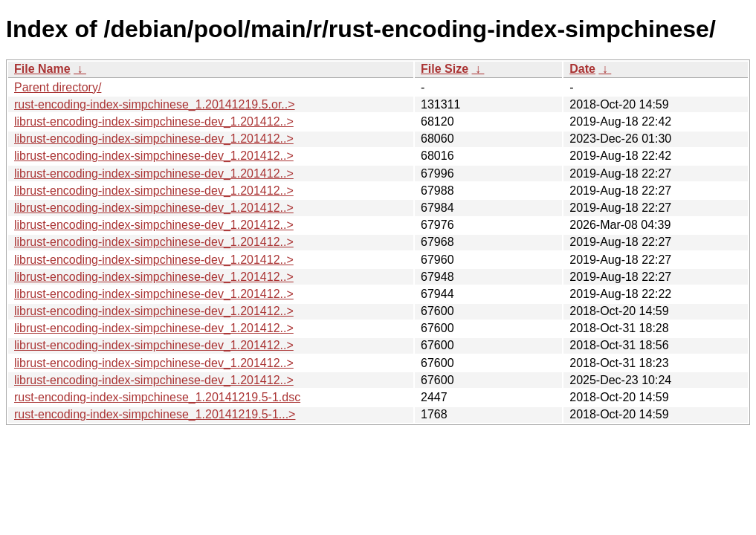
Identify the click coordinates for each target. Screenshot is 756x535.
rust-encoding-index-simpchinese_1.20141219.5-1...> (155, 414)
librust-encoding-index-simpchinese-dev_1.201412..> (154, 121)
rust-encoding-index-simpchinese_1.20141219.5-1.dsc (157, 397)
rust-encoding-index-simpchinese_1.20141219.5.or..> (155, 104)
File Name (42, 69)
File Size (445, 69)
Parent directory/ (58, 87)
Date (582, 69)
